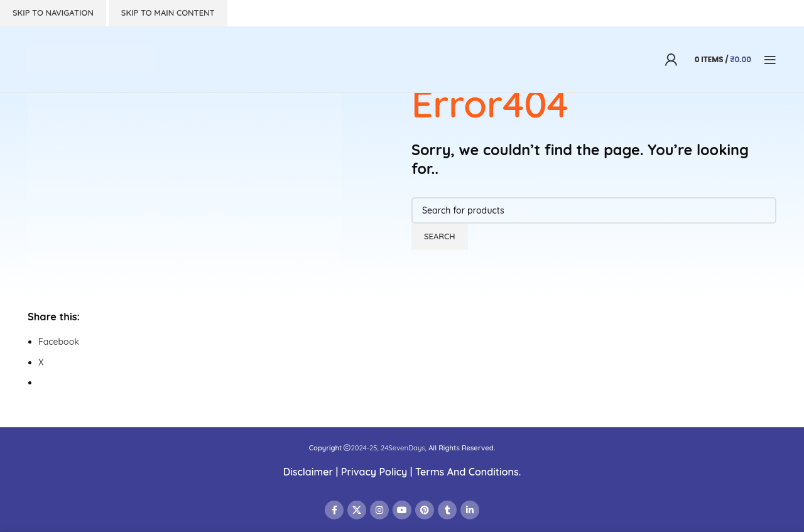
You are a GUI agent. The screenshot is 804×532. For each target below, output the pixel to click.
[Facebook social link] (334, 510)
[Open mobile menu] (770, 60)
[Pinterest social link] (425, 510)
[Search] (594, 210)
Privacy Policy (374, 472)
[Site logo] (90, 58)
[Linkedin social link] (470, 510)
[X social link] (357, 510)
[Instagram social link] (379, 510)
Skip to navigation (53, 13)
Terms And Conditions (467, 472)
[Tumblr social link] (447, 510)
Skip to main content (168, 13)
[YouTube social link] (402, 510)
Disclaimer (308, 472)
